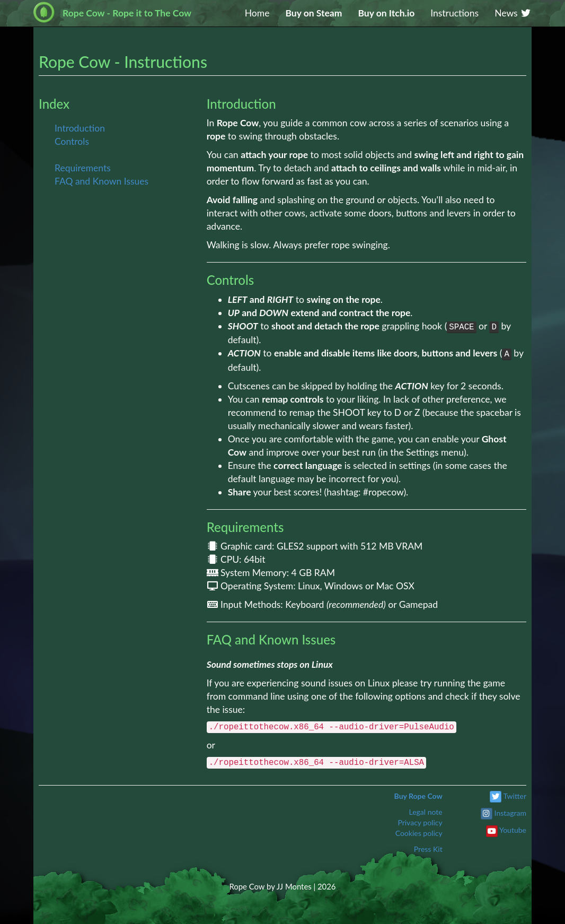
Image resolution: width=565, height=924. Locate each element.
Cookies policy (419, 833)
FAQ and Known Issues (101, 181)
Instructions (454, 13)
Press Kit (428, 849)
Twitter (515, 796)
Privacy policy (420, 822)
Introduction (80, 128)
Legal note (425, 812)
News (513, 13)
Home (257, 13)
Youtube (513, 830)
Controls (72, 141)
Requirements (83, 168)
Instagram (510, 813)
